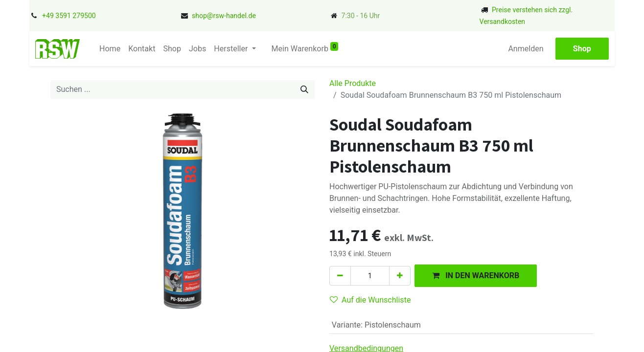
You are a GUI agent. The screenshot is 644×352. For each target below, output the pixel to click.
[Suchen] (304, 89)
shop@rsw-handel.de (224, 16)
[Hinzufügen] (400, 276)
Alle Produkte (353, 83)
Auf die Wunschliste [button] (370, 300)
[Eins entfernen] (340, 276)
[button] (476, 275)
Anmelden (529, 49)
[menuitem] (106, 49)
